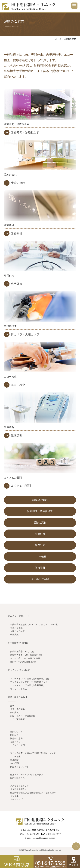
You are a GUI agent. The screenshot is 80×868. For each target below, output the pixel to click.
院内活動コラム (17, 778)
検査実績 (14, 635)
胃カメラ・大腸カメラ (25, 334)
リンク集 (14, 796)
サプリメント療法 (18, 689)
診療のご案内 (40, 500)
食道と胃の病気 (17, 709)
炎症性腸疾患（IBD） (18, 643)
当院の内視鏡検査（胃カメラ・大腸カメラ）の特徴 (34, 624)
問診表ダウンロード (20, 767)
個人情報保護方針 (18, 789)
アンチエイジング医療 (19, 670)
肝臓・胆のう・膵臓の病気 (23, 716)
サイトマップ (16, 799)
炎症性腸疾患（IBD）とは (22, 651)
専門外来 (17, 284)
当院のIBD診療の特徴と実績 (23, 662)
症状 (12, 706)
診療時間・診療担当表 (25, 132)
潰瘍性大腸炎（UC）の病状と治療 (26, 655)
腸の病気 (14, 712)
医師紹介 (14, 735)
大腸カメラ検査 (17, 631)
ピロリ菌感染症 (17, 719)
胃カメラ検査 (16, 628)
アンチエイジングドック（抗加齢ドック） (30, 682)
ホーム (58, 39)
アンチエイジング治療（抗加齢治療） (28, 685)
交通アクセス (16, 742)
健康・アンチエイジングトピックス (27, 775)
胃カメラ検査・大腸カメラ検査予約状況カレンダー (34, 753)
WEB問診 (15, 763)
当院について (16, 732)
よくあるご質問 (21, 486)
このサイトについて (20, 786)
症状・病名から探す (18, 697)
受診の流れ (18, 183)
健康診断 (17, 435)
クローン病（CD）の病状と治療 (25, 658)
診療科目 (17, 233)
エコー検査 (18, 385)
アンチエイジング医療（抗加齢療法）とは (30, 679)
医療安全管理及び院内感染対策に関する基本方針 (33, 793)
